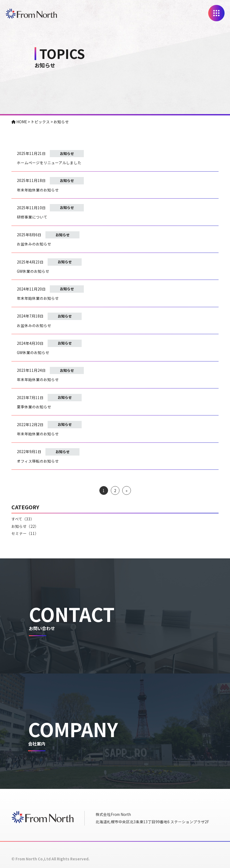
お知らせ (67, 153)
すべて (23, 519)
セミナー (25, 533)
